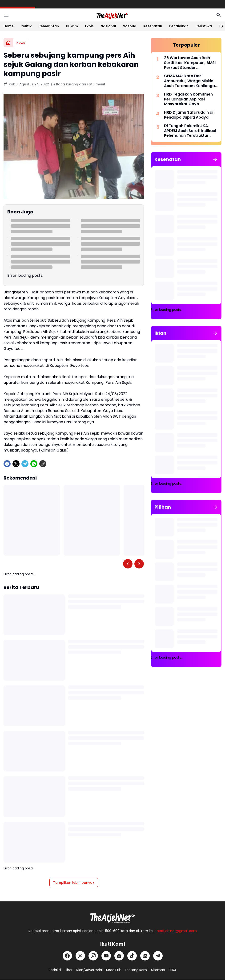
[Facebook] (7, 464)
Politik (26, 26)
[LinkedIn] (145, 956)
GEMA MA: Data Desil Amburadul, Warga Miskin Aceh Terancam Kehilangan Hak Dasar (191, 81)
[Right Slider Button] (220, 26)
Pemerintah (49, 26)
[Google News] (119, 956)
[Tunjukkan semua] (215, 159)
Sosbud (130, 26)
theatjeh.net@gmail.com (176, 931)
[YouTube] (106, 956)
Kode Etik (113, 970)
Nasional (108, 26)
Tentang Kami (136, 970)
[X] (16, 464)
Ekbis (89, 26)
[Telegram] (25, 464)
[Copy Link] (43, 464)
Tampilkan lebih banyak (74, 883)
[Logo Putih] (112, 917)
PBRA (172, 970)
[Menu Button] (6, 15)
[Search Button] (219, 15)
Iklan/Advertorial (89, 970)
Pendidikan (179, 26)
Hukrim (72, 26)
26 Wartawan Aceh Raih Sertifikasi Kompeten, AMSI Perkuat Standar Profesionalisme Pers (190, 63)
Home (9, 26)
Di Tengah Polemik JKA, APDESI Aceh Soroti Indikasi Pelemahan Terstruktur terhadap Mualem (190, 131)
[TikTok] (132, 956)
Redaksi (55, 970)
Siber (68, 970)
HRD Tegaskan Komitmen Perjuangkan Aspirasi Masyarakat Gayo (188, 99)
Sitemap (158, 970)
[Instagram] (93, 956)
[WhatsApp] (34, 464)
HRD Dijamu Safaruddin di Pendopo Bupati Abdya (189, 115)
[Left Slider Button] (128, 564)
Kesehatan (153, 26)
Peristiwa (204, 26)
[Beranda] (8, 43)
